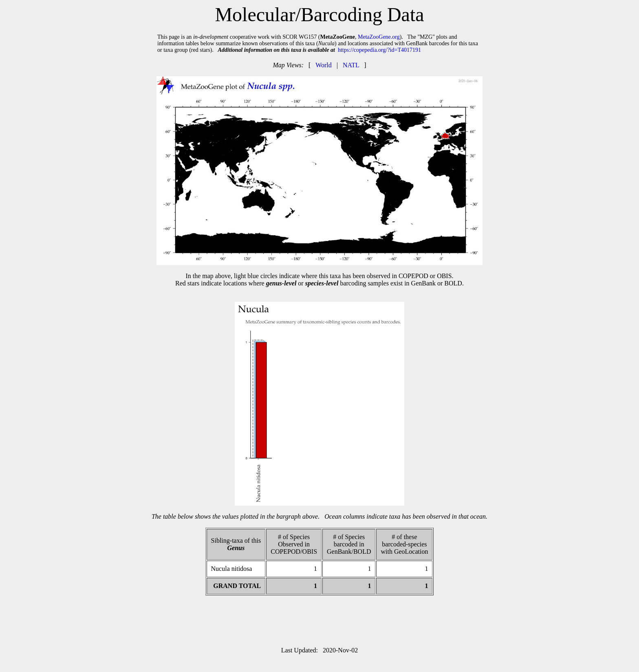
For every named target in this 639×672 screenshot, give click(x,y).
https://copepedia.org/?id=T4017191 (379, 50)
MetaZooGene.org (379, 37)
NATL (351, 65)
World (324, 65)
